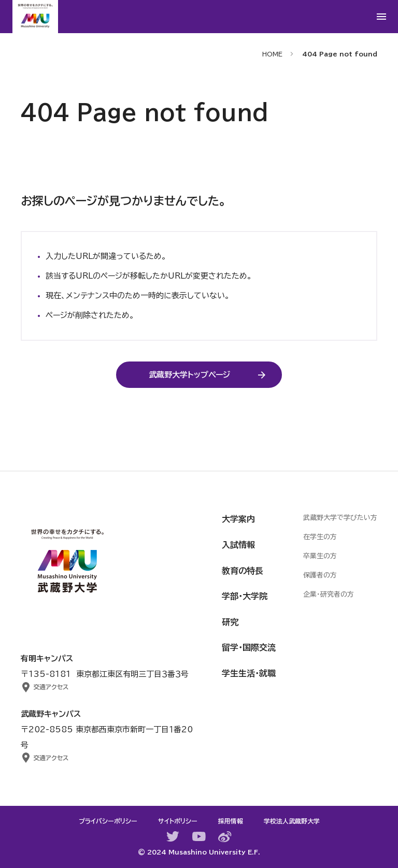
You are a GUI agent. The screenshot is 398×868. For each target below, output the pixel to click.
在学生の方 (320, 537)
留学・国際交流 (249, 647)
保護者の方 (320, 575)
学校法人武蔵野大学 (292, 821)
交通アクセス (51, 687)
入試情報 (238, 545)
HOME (272, 54)
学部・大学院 (245, 596)
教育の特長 (243, 571)
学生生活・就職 (249, 673)
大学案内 (238, 519)
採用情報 (231, 821)
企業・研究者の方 (329, 594)
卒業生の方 (320, 556)
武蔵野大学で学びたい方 (340, 518)
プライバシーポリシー (108, 821)
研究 (230, 622)
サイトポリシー (178, 821)
